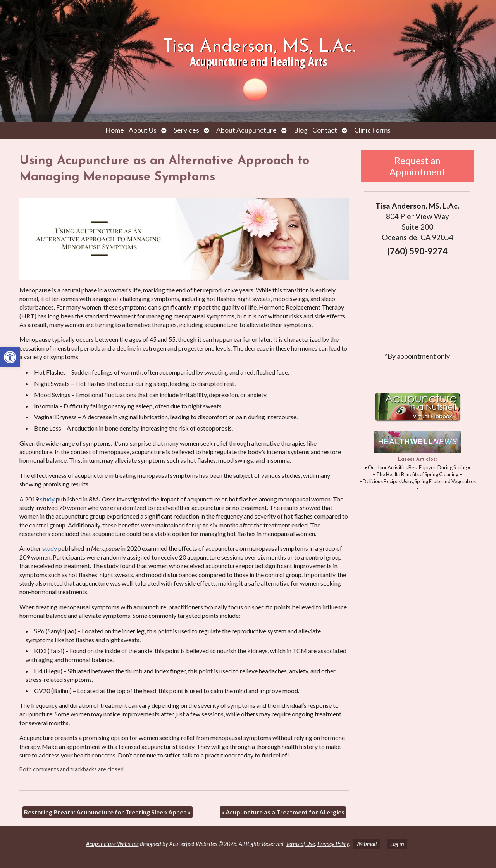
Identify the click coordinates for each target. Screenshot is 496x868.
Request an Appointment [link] (418, 166)
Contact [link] (325, 130)
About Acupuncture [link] (246, 130)
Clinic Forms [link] (372, 130)
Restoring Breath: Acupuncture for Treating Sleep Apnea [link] (108, 812)
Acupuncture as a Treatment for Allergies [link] (283, 812)
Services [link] (186, 130)
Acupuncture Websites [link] (112, 844)
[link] (10, 357)
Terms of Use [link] (301, 844)
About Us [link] (143, 130)
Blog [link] (301, 130)
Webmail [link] (366, 844)
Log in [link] (397, 844)
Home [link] (115, 130)
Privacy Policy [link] (333, 844)
